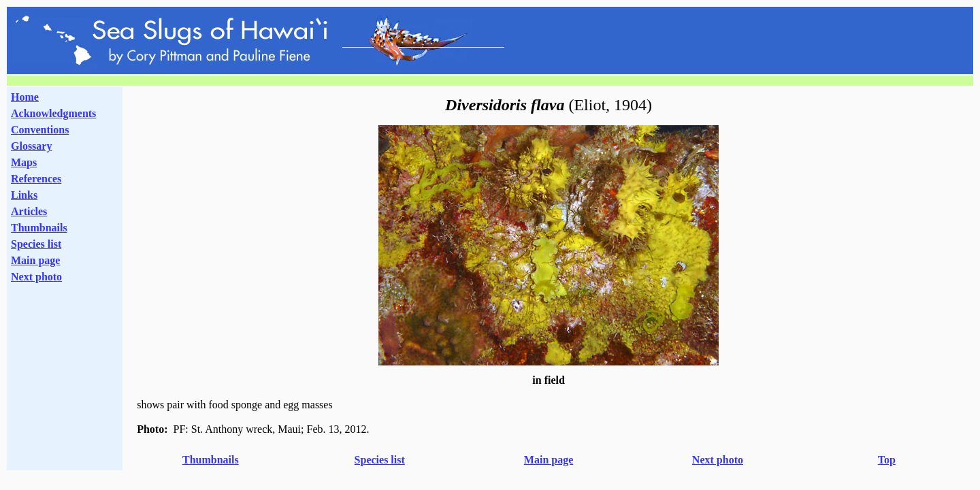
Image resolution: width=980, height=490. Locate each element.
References (36, 179)
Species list (36, 244)
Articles (29, 211)
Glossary (31, 146)
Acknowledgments (53, 113)
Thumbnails (39, 228)
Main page (35, 260)
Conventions (40, 130)
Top (887, 460)
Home (25, 97)
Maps (24, 162)
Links (24, 195)
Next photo (718, 460)
